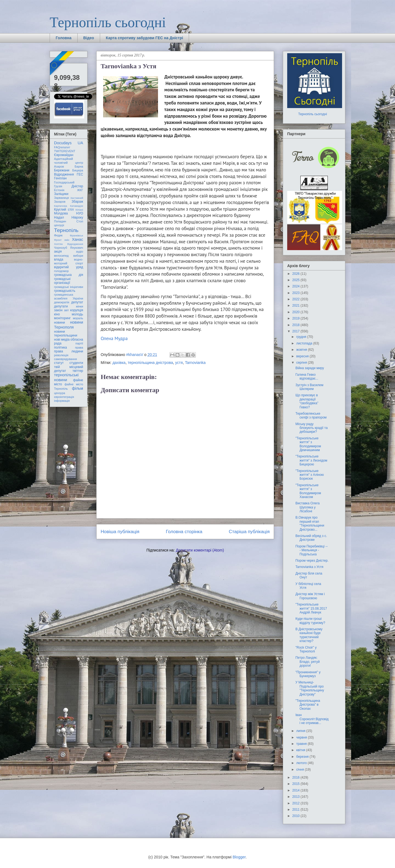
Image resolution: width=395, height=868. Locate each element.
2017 (297, 331)
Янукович (77, 248)
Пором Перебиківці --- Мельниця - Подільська (311, 550)
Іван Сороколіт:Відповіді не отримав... (312, 719)
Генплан (60, 178)
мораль (78, 318)
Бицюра (78, 170)
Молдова (61, 213)
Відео (89, 38)
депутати (61, 306)
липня (301, 731)
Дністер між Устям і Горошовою (310, 596)
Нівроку (77, 217)
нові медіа (62, 340)
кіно (57, 314)
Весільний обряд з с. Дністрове (311, 538)
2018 (297, 325)
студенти (76, 363)
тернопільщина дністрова (150, 363)
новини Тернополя (69, 325)
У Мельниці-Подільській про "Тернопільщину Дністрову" (310, 688)
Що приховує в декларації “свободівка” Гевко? (307, 401)
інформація (62, 401)
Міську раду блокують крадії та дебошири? (311, 428)
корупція (77, 310)
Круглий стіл (64, 210)
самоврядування (65, 359)
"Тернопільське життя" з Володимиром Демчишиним (308, 444)
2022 (297, 299)
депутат (77, 302)
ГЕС (80, 174)
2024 (297, 286)
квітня (301, 750)
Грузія (58, 186)
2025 (297, 280)
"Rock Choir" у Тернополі (306, 649)
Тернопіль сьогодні (108, 22)
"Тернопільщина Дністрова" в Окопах (308, 705)
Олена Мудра (114, 338)
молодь (77, 314)
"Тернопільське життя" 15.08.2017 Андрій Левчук (311, 608)
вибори (78, 256)
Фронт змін (62, 240)
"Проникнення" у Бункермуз (308, 674)
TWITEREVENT (65, 151)
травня (302, 744)
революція (61, 355)
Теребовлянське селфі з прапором (311, 415)
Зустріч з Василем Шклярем (309, 387)
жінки (80, 306)
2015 (297, 784)
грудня (302, 337)
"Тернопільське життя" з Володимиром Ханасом (308, 491)
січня (301, 770)
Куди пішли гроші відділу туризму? (310, 621)
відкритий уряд (69, 267)
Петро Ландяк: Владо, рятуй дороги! (307, 662)
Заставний (77, 198)
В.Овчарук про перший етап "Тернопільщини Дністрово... (310, 523)
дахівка (119, 363)
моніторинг (62, 318)
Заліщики (61, 194)
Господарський (64, 182)
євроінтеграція (64, 397)
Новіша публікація (120, 532)
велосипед (61, 256)
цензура (60, 393)
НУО (80, 213)
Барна (79, 166)
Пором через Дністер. (312, 561)
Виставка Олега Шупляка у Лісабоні (307, 507)
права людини (69, 351)
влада (59, 259)
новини (60, 323)
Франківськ (76, 235)
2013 (297, 797)
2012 (297, 803)
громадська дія (69, 275)
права (79, 347)
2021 (297, 306)
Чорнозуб (61, 248)
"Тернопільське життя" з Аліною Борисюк (310, 475)
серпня (302, 363)
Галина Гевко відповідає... (307, 377)
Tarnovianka (195, 363)
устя (179, 363)
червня (302, 737)
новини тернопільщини (66, 333)
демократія (62, 302)
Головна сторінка (184, 532)
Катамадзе (77, 206)
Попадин (60, 221)
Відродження (64, 174)
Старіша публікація (249, 532)
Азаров (59, 166)
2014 (297, 790)
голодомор (61, 271)
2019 (297, 318)
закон (58, 310)
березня (303, 757)
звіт (66, 310)
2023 (297, 293)
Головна (64, 38)
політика (60, 347)
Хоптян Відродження (69, 244)
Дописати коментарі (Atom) (200, 550)
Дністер (77, 186)
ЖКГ (80, 190)
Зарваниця (61, 198)
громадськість (65, 291)
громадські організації (62, 281)
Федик (58, 235)
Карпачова (60, 206)
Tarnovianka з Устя (309, 567)
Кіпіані (79, 210)
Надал (59, 217)
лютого (302, 763)
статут (59, 363)
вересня (303, 356)
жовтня (302, 350)
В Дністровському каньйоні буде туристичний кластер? (309, 635)
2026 (297, 274)
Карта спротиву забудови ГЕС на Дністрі (145, 38)
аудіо (80, 251)
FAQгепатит (62, 147)
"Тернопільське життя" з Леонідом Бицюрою (311, 460)
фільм (77, 388)
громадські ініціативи (69, 287)
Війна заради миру (310, 368)
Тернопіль (66, 230)
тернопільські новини (66, 377)
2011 (297, 810)
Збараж (77, 202)
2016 (297, 777)
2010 (297, 816)
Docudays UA (69, 143)
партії (79, 343)
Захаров (60, 202)
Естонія (59, 190)
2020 (297, 312)
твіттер (78, 371)
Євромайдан (64, 155)
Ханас (77, 239)
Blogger (239, 857)
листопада (305, 343)
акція (58, 251)
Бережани (62, 170)
